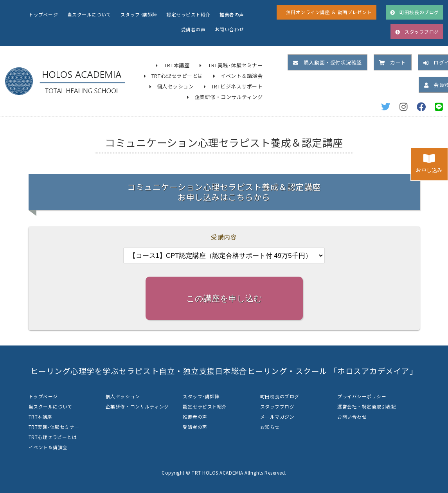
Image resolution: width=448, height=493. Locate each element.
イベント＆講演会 (241, 76)
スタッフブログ (277, 406)
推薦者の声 (232, 14)
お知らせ (270, 427)
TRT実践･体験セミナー (235, 65)
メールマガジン (277, 417)
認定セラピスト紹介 (188, 14)
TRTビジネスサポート (237, 86)
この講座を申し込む (224, 298)
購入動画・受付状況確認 (327, 62)
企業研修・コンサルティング (229, 97)
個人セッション (175, 86)
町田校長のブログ (280, 396)
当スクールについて (89, 14)
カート (393, 62)
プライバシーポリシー (362, 396)
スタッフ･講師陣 (139, 14)
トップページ (43, 14)
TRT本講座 (177, 65)
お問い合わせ (229, 29)
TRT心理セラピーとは (177, 76)
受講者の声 (193, 29)
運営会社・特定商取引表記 (367, 406)
